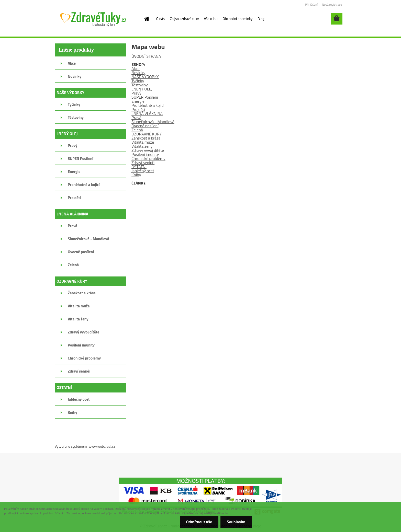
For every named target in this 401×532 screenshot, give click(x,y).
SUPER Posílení (145, 97)
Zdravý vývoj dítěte (148, 150)
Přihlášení (311, 4)
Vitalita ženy (142, 146)
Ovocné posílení (145, 126)
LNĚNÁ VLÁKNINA (147, 113)
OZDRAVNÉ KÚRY (147, 134)
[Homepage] (147, 19)
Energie (138, 101)
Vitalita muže (143, 142)
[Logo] (93, 19)
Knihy (136, 175)
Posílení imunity (145, 154)
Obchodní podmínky (238, 19)
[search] (323, 19)
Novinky (138, 73)
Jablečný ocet (143, 171)
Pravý (136, 93)
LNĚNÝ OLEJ (142, 89)
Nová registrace (332, 4)
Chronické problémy (148, 158)
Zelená (137, 130)
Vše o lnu (211, 19)
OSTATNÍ (139, 167)
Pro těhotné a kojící (148, 105)
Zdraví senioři (143, 163)
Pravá (136, 118)
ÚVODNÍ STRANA (146, 56)
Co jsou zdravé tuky (184, 19)
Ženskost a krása (146, 138)
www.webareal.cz (102, 446)
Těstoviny (140, 85)
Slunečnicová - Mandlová (153, 122)
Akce (136, 68)
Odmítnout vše (199, 522)
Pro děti (138, 109)
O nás (160, 19)
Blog (261, 19)
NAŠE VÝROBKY (145, 77)
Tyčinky (138, 81)
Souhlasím (236, 522)
